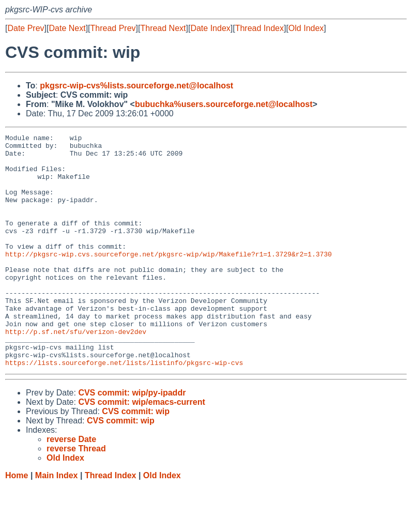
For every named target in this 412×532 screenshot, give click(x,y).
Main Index (57, 522)
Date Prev (26, 28)
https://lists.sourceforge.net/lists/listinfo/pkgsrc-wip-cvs (124, 409)
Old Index (306, 28)
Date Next (67, 28)
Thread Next (163, 28)
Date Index (210, 28)
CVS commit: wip (136, 458)
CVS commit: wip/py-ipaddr (132, 439)
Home (17, 522)
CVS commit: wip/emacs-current (141, 449)
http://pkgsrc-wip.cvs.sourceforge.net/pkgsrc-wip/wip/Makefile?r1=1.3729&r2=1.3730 (169, 279)
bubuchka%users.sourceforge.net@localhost (224, 104)
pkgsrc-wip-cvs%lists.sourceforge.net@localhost (136, 86)
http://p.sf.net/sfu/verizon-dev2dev (76, 372)
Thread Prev (113, 28)
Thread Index (260, 28)
